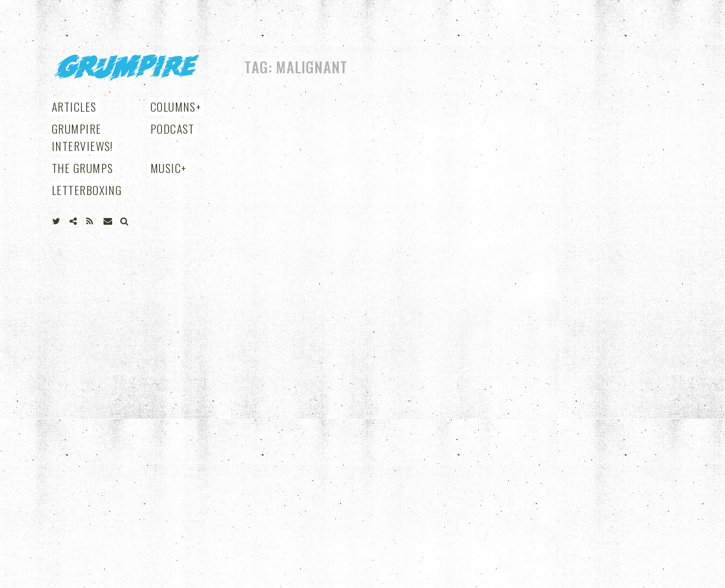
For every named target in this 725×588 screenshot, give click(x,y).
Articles (74, 106)
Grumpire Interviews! (82, 137)
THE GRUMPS (82, 168)
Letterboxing (87, 190)
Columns (176, 106)
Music (169, 168)
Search (125, 222)
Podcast (173, 128)
